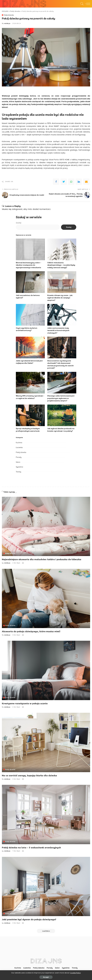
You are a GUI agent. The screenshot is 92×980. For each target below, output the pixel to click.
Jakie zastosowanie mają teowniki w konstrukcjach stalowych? (58, 330)
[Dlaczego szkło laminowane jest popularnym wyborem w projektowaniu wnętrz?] (62, 383)
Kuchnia (19, 443)
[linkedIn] (79, 182)
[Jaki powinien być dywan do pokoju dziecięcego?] (46, 886)
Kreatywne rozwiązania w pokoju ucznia (25, 703)
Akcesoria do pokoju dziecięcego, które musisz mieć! (31, 631)
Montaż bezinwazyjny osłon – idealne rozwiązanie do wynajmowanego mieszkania (29, 265)
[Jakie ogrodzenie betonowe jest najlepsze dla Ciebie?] (30, 348)
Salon (18, 462)
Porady (19, 457)
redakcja (7, 23)
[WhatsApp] (71, 182)
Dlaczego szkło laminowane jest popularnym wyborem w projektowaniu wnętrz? (61, 398)
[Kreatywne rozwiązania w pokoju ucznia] (46, 670)
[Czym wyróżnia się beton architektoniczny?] (30, 315)
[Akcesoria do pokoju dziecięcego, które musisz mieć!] (46, 598)
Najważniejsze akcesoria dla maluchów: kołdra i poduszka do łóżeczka (42, 559)
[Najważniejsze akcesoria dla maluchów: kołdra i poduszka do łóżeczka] (46, 526)
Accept (46, 977)
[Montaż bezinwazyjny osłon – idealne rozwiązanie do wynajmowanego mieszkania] (30, 250)
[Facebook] (56, 182)
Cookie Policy (75, 973)
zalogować (17, 209)
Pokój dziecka (9, 15)
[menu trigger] (87, 4)
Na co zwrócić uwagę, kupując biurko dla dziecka (29, 775)
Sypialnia (19, 467)
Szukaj (19, 223)
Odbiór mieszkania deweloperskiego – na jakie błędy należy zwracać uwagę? (61, 265)
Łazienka (19, 447)
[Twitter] (64, 182)
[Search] (81, 4)
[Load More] (46, 931)
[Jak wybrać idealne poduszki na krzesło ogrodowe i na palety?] (62, 415)
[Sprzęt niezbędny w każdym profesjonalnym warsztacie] (30, 415)
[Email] (86, 182)
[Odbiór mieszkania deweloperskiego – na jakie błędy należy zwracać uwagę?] (62, 250)
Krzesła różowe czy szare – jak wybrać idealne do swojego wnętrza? (60, 298)
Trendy (19, 472)
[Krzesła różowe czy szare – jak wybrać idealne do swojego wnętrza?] (62, 282)
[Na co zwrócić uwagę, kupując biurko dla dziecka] (46, 742)
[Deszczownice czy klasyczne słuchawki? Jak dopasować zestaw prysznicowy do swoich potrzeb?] (62, 348)
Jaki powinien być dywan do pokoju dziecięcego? (29, 919)
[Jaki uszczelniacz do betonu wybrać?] (30, 282)
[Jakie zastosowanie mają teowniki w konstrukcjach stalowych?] (62, 315)
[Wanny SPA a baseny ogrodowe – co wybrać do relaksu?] (30, 383)
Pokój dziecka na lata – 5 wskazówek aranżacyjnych (31, 847)
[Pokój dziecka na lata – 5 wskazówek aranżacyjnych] (46, 814)
